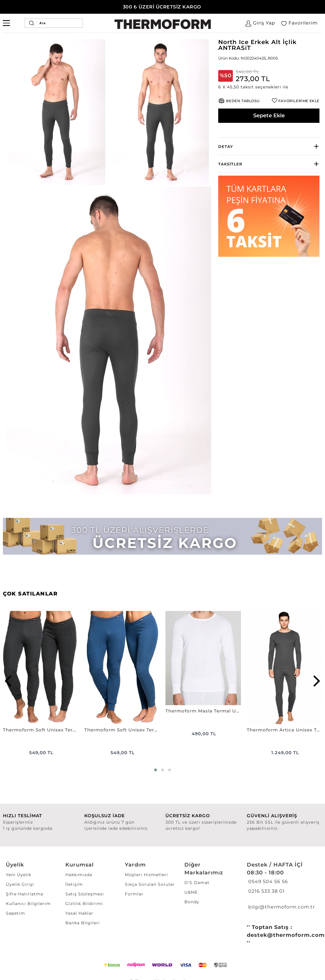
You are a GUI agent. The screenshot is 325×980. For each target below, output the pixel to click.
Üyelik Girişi (20, 884)
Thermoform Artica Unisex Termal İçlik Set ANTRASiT (285, 730)
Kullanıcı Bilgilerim (28, 904)
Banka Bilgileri (83, 923)
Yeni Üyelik (19, 875)
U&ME (191, 892)
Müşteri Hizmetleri (146, 875)
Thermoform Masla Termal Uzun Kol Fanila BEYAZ (203, 711)
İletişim (74, 884)
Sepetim (15, 913)
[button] (269, 87)
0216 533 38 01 (266, 891)
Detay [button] (226, 146)
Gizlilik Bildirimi (84, 904)
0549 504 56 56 (267, 882)
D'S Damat (197, 883)
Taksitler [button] (230, 164)
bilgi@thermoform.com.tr (281, 907)
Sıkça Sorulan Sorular (150, 884)
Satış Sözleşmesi (85, 894)
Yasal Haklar (79, 913)
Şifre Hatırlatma (25, 894)
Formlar (134, 894)
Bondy (192, 902)
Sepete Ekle (269, 116)
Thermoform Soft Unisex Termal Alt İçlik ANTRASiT (41, 730)
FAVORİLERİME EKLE (299, 101)
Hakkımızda (79, 875)
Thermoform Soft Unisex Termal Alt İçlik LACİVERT (122, 730)
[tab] (269, 146)
